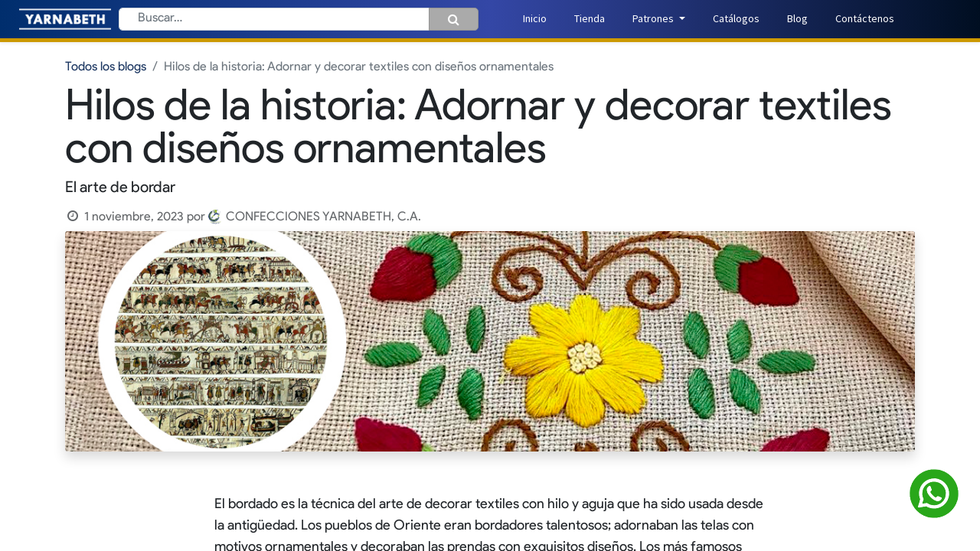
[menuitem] (535, 19)
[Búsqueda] (454, 19)
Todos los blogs (106, 67)
